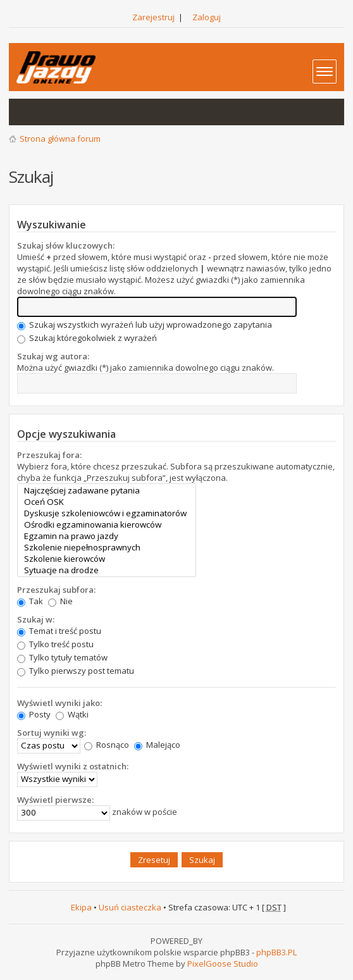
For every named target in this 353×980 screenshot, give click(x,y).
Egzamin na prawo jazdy (107, 536)
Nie (60, 601)
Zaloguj (207, 17)
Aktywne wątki (51, 112)
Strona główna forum (60, 139)
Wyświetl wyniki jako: (59, 703)
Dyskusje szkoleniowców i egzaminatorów (107, 513)
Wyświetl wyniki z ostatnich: (73, 766)
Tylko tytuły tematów (62, 657)
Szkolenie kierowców (107, 559)
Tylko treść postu (55, 644)
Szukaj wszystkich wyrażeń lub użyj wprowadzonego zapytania (145, 325)
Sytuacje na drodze (107, 570)
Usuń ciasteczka (130, 907)
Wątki (72, 714)
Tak (30, 601)
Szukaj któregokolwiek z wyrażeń (87, 338)
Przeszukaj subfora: (56, 590)
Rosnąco (107, 745)
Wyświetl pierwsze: (55, 800)
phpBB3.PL (276, 952)
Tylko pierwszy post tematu (76, 671)
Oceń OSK (107, 502)
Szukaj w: (36, 619)
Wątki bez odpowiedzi (25, 112)
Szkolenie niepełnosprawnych (107, 547)
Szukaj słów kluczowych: (66, 245)
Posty (34, 714)
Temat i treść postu (59, 631)
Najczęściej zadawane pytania (107, 490)
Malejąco (157, 745)
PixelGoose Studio (223, 964)
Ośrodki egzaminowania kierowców (107, 524)
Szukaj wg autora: (53, 356)
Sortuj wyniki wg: (52, 733)
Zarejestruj (153, 17)
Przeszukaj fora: (49, 455)
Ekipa (81, 907)
